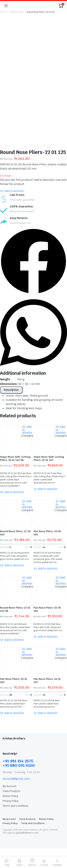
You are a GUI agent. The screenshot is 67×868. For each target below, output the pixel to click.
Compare (27, 354)
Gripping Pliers (16, 12)
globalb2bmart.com (27, 751)
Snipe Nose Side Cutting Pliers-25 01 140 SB (15, 377)
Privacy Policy (11, 720)
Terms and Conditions (16, 725)
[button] (12, 110)
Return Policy (10, 715)
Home (3, 12)
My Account (10, 705)
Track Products (12, 710)
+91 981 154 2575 (18, 680)
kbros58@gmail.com (16, 697)
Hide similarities (15, 790)
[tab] (11, 309)
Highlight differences (19, 795)
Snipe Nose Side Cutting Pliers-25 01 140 (49, 377)
